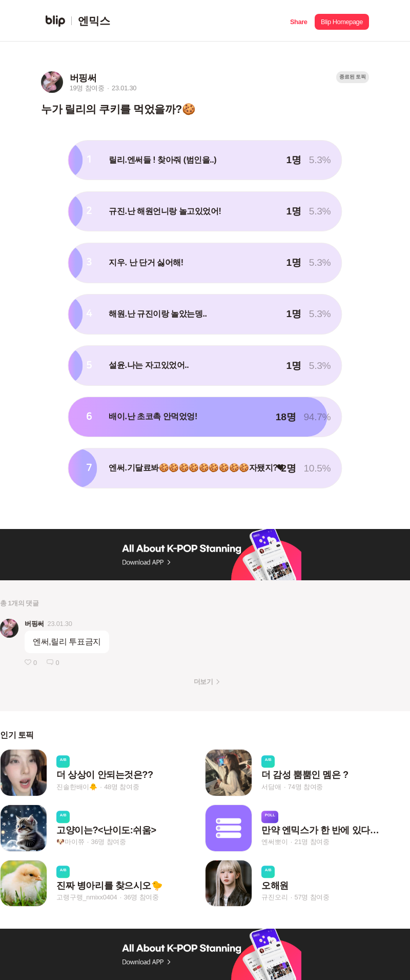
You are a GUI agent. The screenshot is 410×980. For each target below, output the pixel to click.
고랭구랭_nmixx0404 (87, 897)
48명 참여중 (121, 787)
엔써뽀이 (274, 842)
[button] (299, 21)
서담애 (271, 787)
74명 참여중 (305, 787)
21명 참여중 (312, 842)
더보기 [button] (203, 682)
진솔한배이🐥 (77, 787)
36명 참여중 (109, 842)
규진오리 (274, 897)
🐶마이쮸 (70, 842)
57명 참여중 (312, 897)
